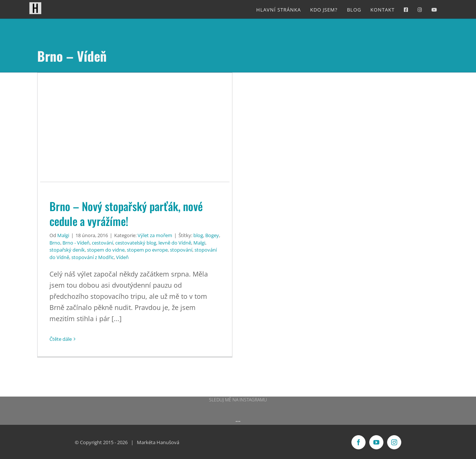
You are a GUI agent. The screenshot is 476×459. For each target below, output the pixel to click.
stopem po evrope (147, 250)
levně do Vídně (175, 243)
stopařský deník (67, 250)
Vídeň (122, 257)
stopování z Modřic (93, 257)
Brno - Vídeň (76, 243)
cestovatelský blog (136, 243)
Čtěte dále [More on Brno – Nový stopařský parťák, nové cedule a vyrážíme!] (61, 339)
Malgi (63, 235)
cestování (102, 243)
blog (198, 235)
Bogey (212, 235)
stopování (181, 250)
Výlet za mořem (155, 235)
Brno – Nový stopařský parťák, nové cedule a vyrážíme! (126, 214)
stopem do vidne (106, 250)
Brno (55, 243)
